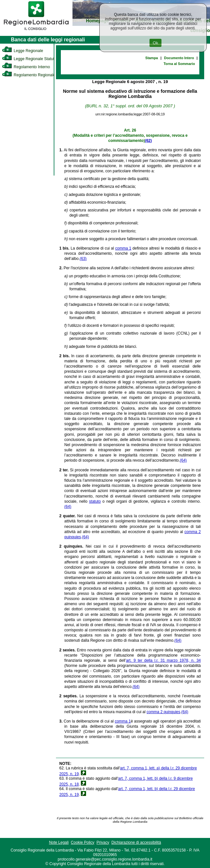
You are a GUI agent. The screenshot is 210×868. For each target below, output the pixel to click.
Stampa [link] (152, 58)
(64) (183, 460)
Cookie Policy (83, 842)
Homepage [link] (98, 21)
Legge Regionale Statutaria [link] (31, 59)
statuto (95, 501)
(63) (83, 259)
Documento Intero (179, 58)
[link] (36, 31)
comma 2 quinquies (163, 712)
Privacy (103, 842)
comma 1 (123, 248)
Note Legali (59, 842)
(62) (148, 141)
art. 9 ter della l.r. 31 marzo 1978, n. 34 (163, 660)
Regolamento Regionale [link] (29, 75)
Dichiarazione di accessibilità (136, 842)
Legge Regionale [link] (22, 51)
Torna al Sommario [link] (179, 64)
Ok (155, 43)
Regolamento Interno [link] (26, 67)
